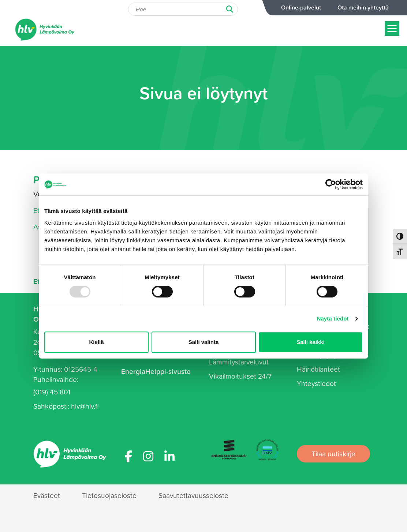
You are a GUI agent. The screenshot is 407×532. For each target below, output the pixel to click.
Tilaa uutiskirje (333, 454)
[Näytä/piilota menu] (392, 28)
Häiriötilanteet (318, 369)
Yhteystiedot (316, 383)
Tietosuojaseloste (109, 495)
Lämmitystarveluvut (239, 362)
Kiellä (96, 342)
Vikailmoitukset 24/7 (240, 376)
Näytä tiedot (333, 319)
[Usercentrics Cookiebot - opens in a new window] (331, 184)
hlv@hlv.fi (85, 406)
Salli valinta (204, 342)
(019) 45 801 (52, 392)
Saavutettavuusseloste (193, 495)
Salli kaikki (311, 342)
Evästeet (47, 495)
